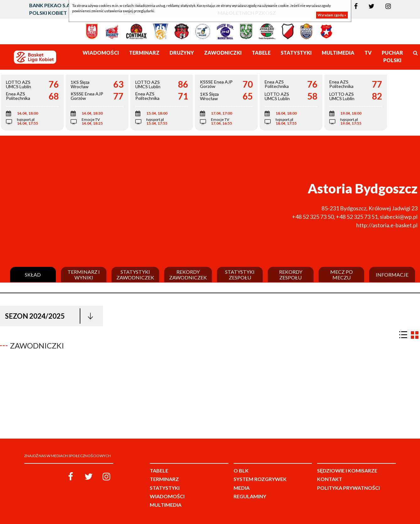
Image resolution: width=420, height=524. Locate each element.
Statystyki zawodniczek (135, 275)
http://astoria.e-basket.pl (387, 225)
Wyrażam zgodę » (332, 15)
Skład (33, 275)
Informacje (392, 275)
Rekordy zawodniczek (188, 275)
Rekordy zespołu (291, 275)
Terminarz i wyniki (84, 275)
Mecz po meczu (342, 275)
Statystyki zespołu (240, 275)
